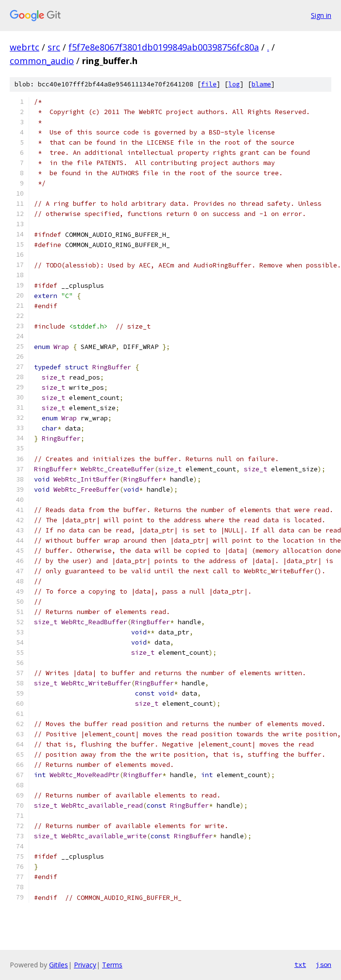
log (234, 84)
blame (261, 84)
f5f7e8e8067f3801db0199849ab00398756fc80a (164, 47)
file (209, 84)
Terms (112, 965)
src (54, 47)
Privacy (85, 965)
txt (300, 964)
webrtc (25, 47)
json (324, 964)
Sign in (321, 15)
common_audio (42, 61)
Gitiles (59, 965)
